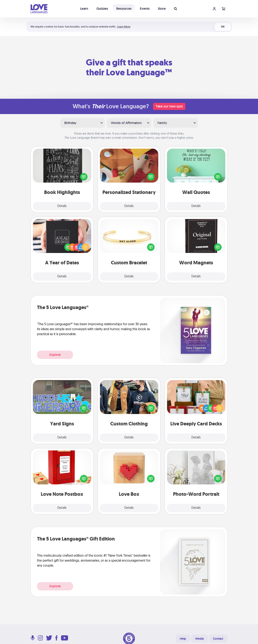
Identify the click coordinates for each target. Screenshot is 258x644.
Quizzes (102, 9)
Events (145, 9)
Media (199, 639)
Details (62, 206)
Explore (55, 355)
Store (162, 9)
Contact (218, 639)
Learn (84, 9)
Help (183, 639)
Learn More (124, 27)
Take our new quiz (169, 106)
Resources (124, 9)
